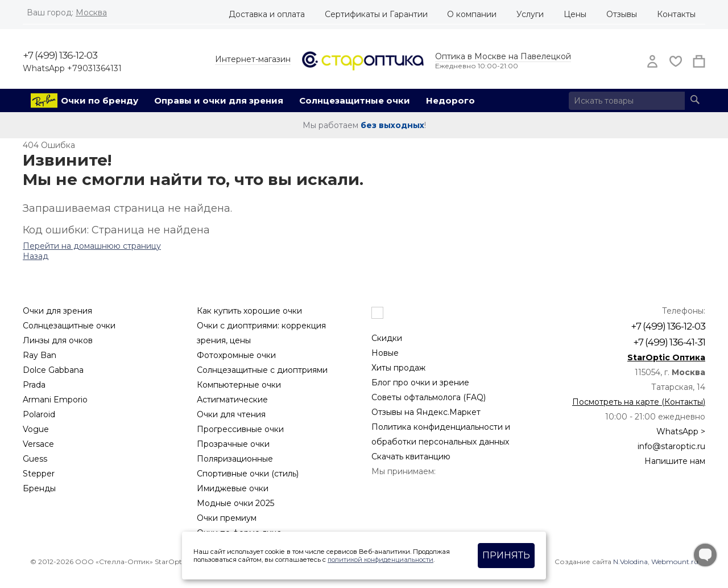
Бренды (39, 488)
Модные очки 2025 (235, 503)
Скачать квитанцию (411, 457)
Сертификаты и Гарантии (376, 14)
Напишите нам (675, 461)
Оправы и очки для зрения (219, 100)
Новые (385, 353)
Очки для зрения (57, 311)
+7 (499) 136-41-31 (669, 342)
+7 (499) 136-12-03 (60, 55)
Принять (506, 555)
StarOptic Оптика (666, 357)
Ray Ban (40, 355)
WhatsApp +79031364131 (72, 68)
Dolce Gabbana (53, 370)
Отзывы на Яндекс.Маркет (426, 412)
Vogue (36, 429)
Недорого (450, 100)
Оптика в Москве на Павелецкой (503, 56)
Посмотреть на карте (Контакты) (639, 402)
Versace (38, 444)
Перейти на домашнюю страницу (92, 246)
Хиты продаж (398, 368)
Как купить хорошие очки (249, 311)
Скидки (387, 338)
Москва (91, 13)
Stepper (39, 474)
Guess (35, 459)
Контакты (676, 14)
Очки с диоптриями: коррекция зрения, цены (261, 333)
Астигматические (232, 400)
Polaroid (39, 414)
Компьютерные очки (239, 385)
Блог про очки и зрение (420, 383)
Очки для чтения (231, 414)
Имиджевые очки (233, 488)
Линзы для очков (58, 340)
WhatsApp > (681, 431)
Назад (36, 256)
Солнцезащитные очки (355, 100)
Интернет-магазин (253, 59)
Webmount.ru (675, 562)
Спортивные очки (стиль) (248, 474)
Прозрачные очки (233, 444)
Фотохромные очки (236, 355)
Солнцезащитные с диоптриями (262, 370)
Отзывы (622, 14)
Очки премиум (227, 518)
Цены (575, 14)
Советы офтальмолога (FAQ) (429, 397)
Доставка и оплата (267, 14)
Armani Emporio (55, 400)
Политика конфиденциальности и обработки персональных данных (441, 434)
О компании (472, 14)
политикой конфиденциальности (380, 560)
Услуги (530, 14)
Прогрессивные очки (240, 429)
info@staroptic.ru (671, 446)
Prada (34, 385)
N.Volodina (630, 562)
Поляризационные (235, 459)
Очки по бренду (100, 100)
